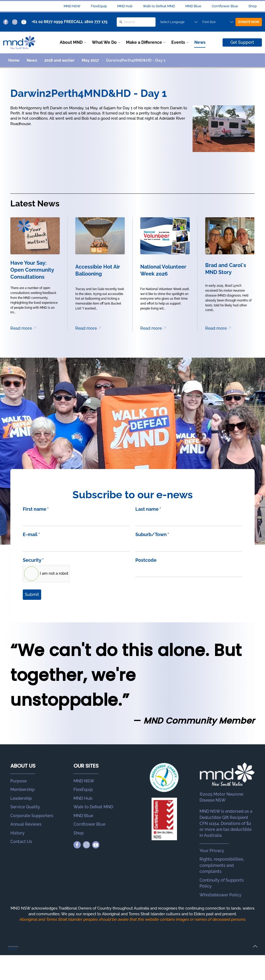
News (200, 42)
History (17, 833)
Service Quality (25, 807)
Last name (148, 509)
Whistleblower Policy (220, 895)
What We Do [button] (104, 42)
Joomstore (13, 949)
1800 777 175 (96, 22)
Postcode (146, 560)
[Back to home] (19, 42)
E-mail (31, 534)
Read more (21, 328)
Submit (32, 595)
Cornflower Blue (225, 6)
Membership (23, 790)
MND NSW (72, 6)
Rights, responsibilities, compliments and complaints (222, 865)
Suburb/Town (152, 534)
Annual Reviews (26, 824)
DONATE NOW (249, 22)
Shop (253, 6)
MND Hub (125, 6)
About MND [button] (71, 42)
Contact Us (21, 842)
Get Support (242, 42)
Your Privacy (212, 851)
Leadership (21, 798)
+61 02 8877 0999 (47, 22)
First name (36, 509)
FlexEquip (99, 6)
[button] (255, 946)
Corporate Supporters (32, 816)
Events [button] (178, 42)
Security (33, 560)
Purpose (19, 781)
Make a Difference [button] (144, 42)
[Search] (136, 22)
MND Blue (193, 6)
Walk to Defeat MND (159, 6)
